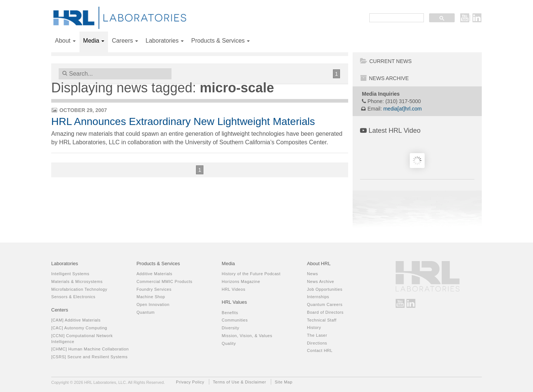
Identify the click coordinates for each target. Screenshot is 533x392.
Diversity (230, 328)
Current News (386, 61)
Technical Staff (322, 320)
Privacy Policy (190, 382)
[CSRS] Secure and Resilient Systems (89, 357)
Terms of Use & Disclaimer (240, 382)
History (314, 327)
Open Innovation (153, 304)
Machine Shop (151, 297)
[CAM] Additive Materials (76, 320)
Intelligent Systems (70, 274)
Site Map (284, 382)
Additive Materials (155, 274)
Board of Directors (325, 312)
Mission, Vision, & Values (247, 336)
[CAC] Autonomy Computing (79, 328)
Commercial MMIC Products (165, 281)
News (313, 274)
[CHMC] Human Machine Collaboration (90, 349)
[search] (396, 18)
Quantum (146, 312)
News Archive (384, 78)
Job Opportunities (325, 289)
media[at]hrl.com (403, 109)
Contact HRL (320, 350)
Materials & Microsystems (77, 281)
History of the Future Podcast (251, 274)
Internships (318, 297)
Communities (235, 320)
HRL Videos (233, 289)
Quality (229, 343)
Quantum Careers (325, 304)
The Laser (317, 335)
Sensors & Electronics (73, 297)
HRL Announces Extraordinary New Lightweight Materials (183, 121)
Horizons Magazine (241, 281)
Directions (317, 343)
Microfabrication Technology (79, 289)
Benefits (230, 313)
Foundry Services (154, 289)
